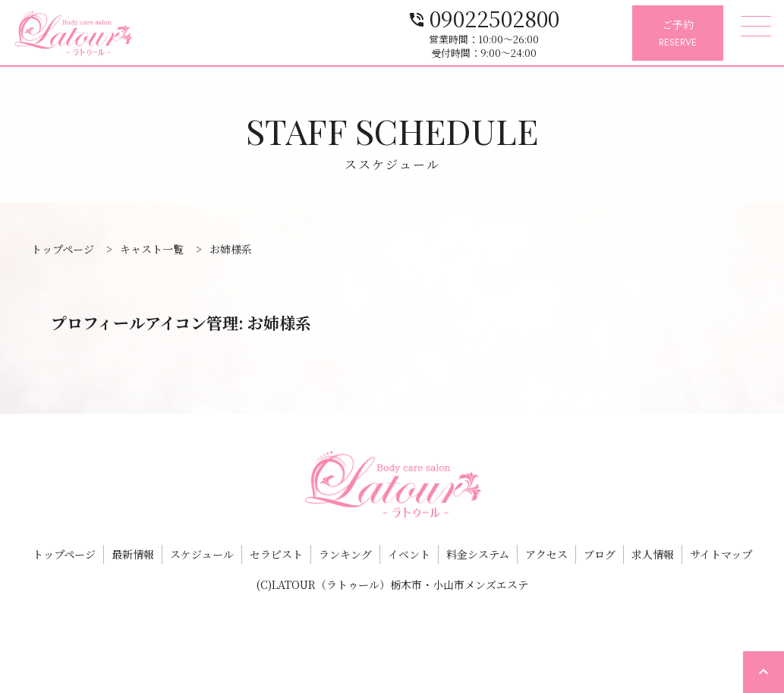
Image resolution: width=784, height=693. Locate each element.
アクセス (546, 554)
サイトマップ (721, 554)
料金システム (478, 554)
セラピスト (276, 554)
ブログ (600, 554)
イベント (409, 554)
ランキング (345, 554)
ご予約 (678, 34)
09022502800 (544, 17)
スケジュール (202, 554)
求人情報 (653, 554)
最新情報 (133, 554)
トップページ (64, 554)
